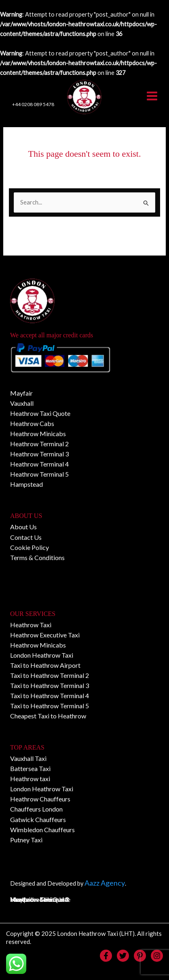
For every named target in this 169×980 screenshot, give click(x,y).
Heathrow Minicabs (38, 434)
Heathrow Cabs (32, 424)
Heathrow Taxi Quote (40, 414)
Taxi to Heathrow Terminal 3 (50, 686)
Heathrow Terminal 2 (39, 444)
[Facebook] (106, 956)
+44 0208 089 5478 (33, 105)
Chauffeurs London (36, 809)
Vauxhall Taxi (28, 759)
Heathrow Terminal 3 (39, 454)
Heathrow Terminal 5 (39, 474)
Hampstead (26, 485)
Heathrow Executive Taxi (45, 635)
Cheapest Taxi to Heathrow (48, 716)
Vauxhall (22, 404)
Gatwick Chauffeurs (38, 819)
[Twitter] (123, 956)
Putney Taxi (26, 840)
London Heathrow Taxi (42, 655)
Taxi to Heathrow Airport (45, 666)
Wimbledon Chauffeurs (42, 830)
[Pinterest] (140, 956)
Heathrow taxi (30, 779)
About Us (23, 527)
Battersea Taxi (30, 769)
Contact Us (26, 537)
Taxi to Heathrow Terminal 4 (50, 696)
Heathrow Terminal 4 (39, 464)
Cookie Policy (30, 547)
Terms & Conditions (37, 557)
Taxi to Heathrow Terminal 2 (50, 676)
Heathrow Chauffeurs (40, 799)
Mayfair (21, 393)
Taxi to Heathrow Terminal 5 (50, 706)
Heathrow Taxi (31, 625)
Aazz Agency (105, 883)
